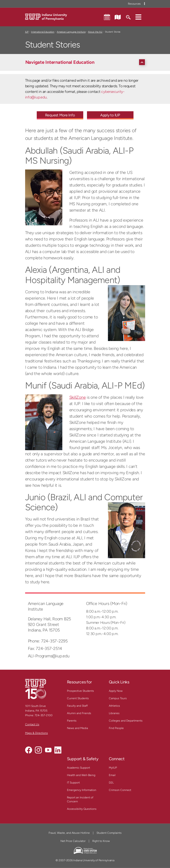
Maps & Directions (37, 733)
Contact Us (32, 724)
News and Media (77, 728)
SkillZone (78, 397)
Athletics (114, 706)
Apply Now (116, 691)
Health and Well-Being (81, 775)
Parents (72, 721)
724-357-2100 (44, 715)
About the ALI (95, 32)
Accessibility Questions (82, 809)
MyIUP (113, 768)
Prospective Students (80, 691)
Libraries (114, 713)
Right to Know (101, 841)
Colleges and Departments (126, 721)
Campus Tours (118, 698)
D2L (111, 783)
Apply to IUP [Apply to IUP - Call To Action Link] (110, 115)
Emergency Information (82, 790)
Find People (116, 728)
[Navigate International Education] (86, 62)
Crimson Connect (120, 790)
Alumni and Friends (79, 713)
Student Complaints (109, 833)
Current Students (78, 698)
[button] (138, 17)
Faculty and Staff (77, 706)
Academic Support (78, 768)
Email (112, 775)
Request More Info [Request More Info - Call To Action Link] (60, 115)
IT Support (73, 783)
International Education (43, 32)
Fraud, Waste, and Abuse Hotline (69, 833)
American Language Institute (71, 32)
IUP (27, 32)
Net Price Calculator (73, 841)
